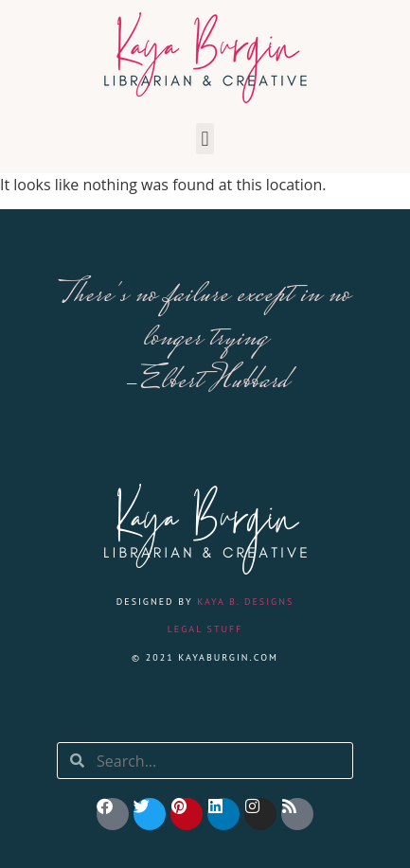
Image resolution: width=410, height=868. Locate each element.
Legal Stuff (205, 629)
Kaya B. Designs (245, 602)
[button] (205, 139)
